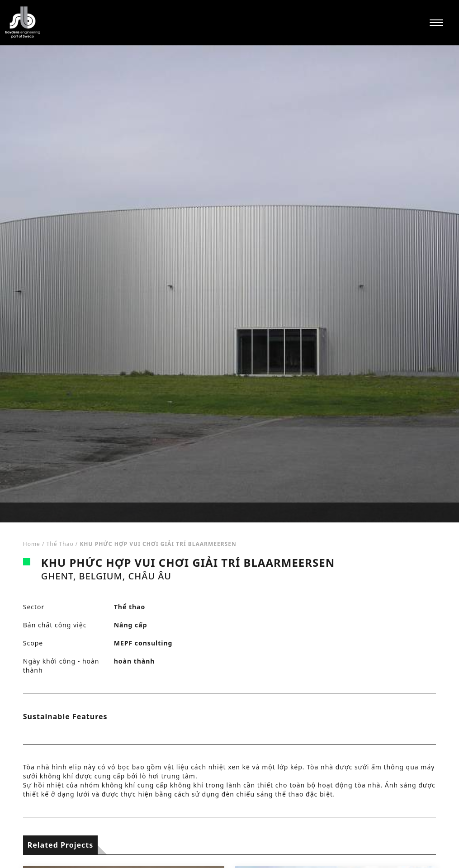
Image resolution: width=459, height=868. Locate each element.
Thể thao (60, 544)
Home (32, 544)
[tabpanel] (229, 284)
